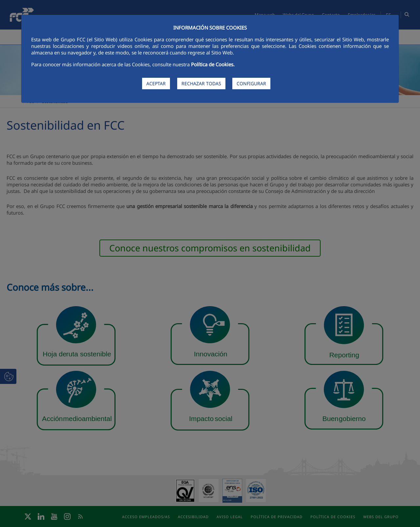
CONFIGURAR (251, 84)
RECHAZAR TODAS (201, 84)
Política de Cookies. (213, 64)
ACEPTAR (156, 84)
